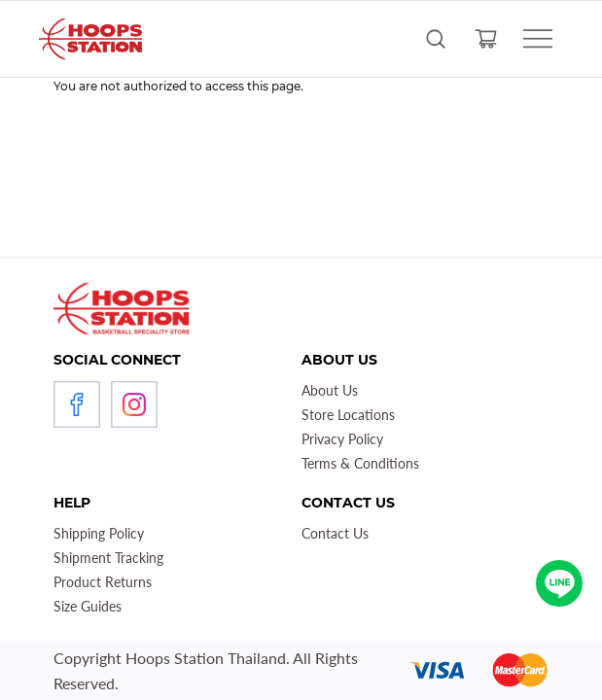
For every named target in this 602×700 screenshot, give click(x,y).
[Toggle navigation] (538, 39)
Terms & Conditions (360, 463)
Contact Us (335, 533)
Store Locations (348, 415)
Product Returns (103, 582)
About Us (330, 390)
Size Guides (88, 606)
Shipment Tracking (108, 558)
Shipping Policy (99, 533)
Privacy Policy (342, 439)
